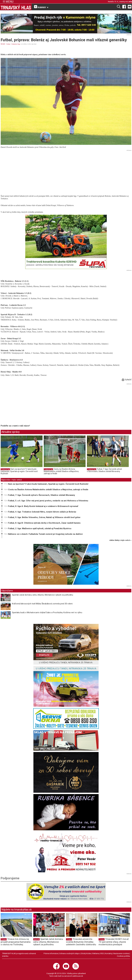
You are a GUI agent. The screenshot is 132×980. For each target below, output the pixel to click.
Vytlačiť (127, 380)
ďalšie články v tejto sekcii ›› (120, 540)
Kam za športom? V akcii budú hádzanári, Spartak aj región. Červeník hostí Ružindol (19, 471)
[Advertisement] (66, 171)
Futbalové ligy (16, 44)
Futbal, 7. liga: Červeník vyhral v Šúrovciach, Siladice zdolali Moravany (104, 470)
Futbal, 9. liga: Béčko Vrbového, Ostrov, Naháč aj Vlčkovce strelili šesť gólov (44, 517)
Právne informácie (51, 953)
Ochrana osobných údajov (70, 953)
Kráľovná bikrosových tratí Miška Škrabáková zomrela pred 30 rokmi (42, 604)
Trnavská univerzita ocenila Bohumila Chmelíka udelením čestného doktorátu (81, 942)
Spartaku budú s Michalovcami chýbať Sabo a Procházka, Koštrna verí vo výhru (47, 612)
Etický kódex (86, 953)
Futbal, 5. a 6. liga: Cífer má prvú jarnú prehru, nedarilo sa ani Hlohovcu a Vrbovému (48, 501)
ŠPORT (3, 44)
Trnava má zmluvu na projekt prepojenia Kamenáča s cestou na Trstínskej (16, 942)
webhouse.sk (78, 976)
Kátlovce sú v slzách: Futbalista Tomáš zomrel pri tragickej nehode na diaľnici (45, 534)
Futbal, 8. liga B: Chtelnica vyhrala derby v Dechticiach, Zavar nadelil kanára (44, 523)
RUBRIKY (41, 7)
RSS (102, 953)
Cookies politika (123, 956)
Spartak (36, 939)
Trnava (4, 939)
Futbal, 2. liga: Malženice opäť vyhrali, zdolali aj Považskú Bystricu (40, 528)
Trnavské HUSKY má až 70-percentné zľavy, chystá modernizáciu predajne (114, 942)
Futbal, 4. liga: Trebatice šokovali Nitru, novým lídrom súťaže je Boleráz (42, 512)
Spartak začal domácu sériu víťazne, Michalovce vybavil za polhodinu (43, 595)
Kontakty (109, 953)
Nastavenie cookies (121, 953)
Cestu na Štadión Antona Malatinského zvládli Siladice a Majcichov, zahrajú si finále (61, 471)
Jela (130, 1)
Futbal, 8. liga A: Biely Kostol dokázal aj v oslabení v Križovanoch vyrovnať (43, 506)
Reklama (96, 953)
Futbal (8, 44)
